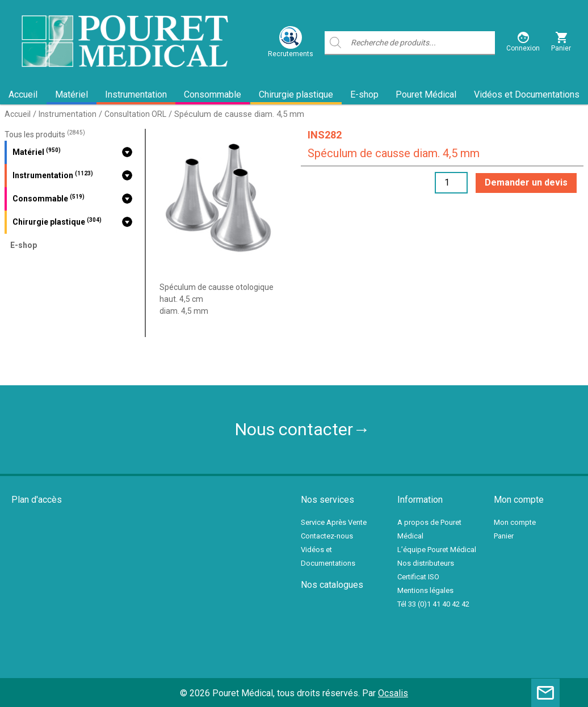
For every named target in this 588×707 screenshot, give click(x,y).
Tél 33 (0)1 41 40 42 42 (433, 604)
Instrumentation (136, 94)
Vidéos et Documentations (527, 94)
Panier (504, 536)
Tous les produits (45, 134)
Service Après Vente (334, 522)
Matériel (72, 94)
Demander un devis (526, 182)
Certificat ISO (418, 577)
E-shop (364, 94)
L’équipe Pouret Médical (437, 550)
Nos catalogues (332, 585)
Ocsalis (393, 693)
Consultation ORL (135, 114)
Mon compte (515, 522)
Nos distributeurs (426, 563)
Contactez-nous (327, 536)
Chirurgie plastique (296, 94)
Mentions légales (425, 590)
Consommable (213, 94)
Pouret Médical (426, 94)
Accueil (23, 94)
